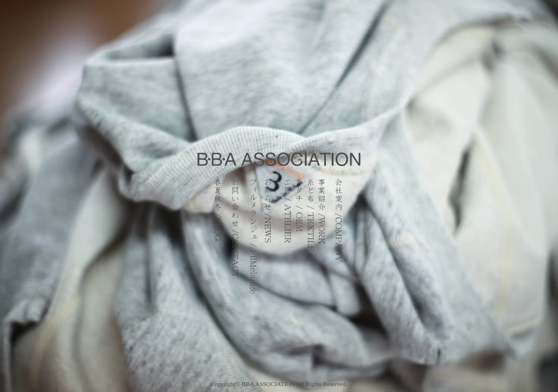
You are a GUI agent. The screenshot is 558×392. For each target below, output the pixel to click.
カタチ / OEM (299, 237)
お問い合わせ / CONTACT (235, 237)
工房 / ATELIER (287, 237)
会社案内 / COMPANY (338, 237)
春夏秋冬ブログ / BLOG (215, 237)
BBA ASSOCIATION (269, 384)
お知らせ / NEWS (270, 237)
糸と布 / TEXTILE (310, 237)
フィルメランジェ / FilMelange (251, 237)
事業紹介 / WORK (323, 237)
